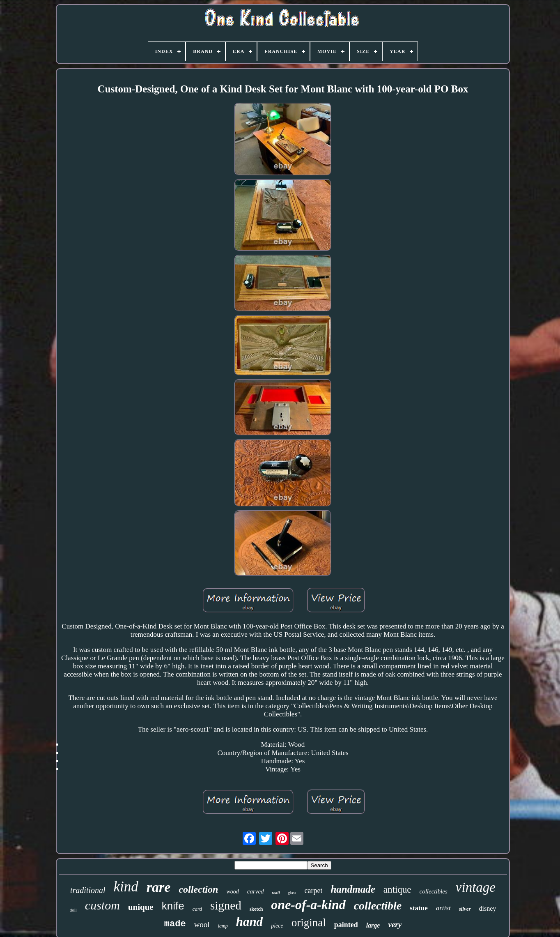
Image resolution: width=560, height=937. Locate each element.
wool (202, 924)
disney (488, 908)
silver (465, 909)
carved (256, 891)
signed (226, 905)
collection (198, 889)
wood (232, 892)
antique (397, 890)
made (175, 924)
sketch (256, 909)
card (197, 909)
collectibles (434, 891)
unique (141, 907)
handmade (353, 889)
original (309, 923)
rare (159, 887)
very (395, 924)
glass (292, 893)
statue (419, 908)
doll (73, 910)
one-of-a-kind (308, 905)
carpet (314, 891)
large (373, 925)
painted (346, 925)
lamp (223, 926)
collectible (378, 906)
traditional (88, 890)
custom (102, 905)
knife (173, 906)
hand (249, 922)
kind (126, 887)
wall (276, 893)
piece (277, 926)
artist (443, 908)
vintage (476, 887)
